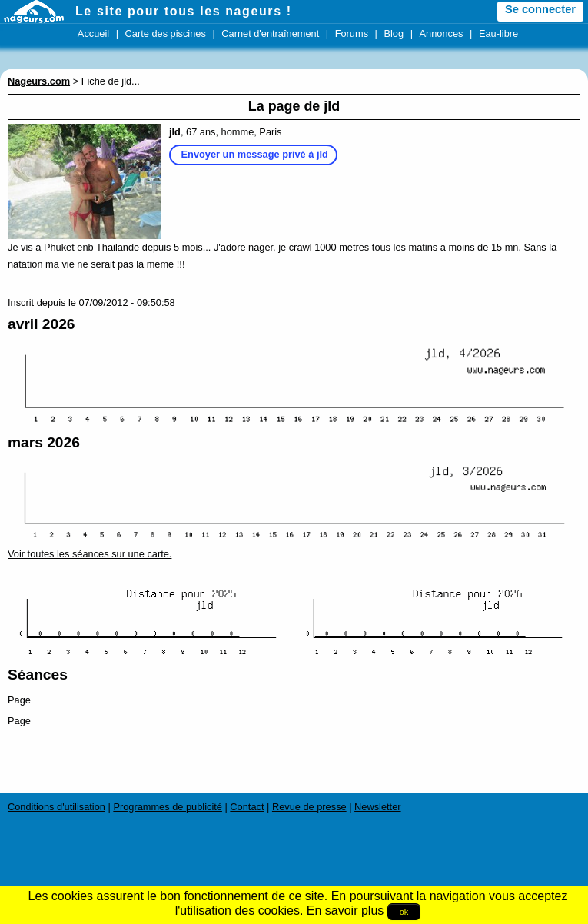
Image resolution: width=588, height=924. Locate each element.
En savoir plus (345, 911)
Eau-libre (498, 33)
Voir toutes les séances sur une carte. (90, 554)
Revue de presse (309, 807)
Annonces (442, 33)
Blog (394, 33)
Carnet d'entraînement (270, 33)
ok (404, 912)
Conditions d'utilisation (56, 807)
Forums (352, 33)
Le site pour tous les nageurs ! (184, 11)
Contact (247, 807)
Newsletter (377, 807)
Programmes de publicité (168, 807)
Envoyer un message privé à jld (255, 154)
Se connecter (540, 9)
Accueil (93, 33)
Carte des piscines (166, 33)
